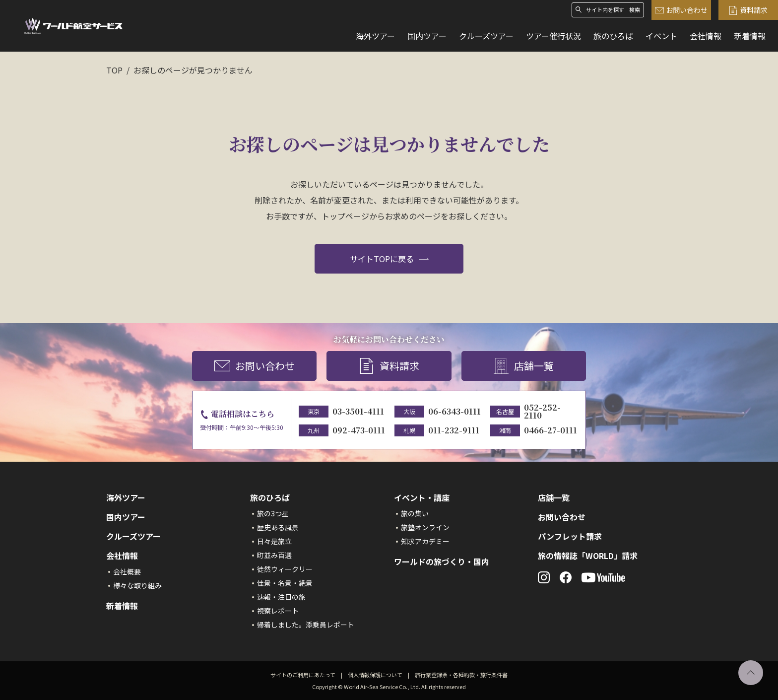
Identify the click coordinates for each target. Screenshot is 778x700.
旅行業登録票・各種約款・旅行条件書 (461, 675)
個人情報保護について (375, 675)
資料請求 (748, 10)
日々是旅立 (274, 541)
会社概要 (127, 571)
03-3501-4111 (358, 411)
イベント (661, 36)
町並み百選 (274, 555)
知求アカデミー (425, 541)
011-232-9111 (454, 430)
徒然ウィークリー (285, 569)
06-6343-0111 (454, 411)
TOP (114, 70)
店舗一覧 (523, 366)
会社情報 (706, 36)
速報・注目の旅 (281, 597)
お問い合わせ (681, 10)
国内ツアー (427, 36)
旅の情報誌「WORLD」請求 (588, 556)
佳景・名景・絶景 (285, 583)
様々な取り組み (137, 585)
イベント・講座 (422, 497)
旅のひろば (613, 36)
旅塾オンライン (425, 527)
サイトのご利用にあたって (303, 675)
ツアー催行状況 (553, 36)
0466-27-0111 (551, 430)
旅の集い (415, 513)
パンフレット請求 (570, 536)
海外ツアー (375, 36)
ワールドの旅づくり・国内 (442, 561)
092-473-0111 (359, 430)
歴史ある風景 (278, 527)
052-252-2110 (542, 411)
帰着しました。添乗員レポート (306, 625)
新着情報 (750, 36)
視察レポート (278, 611)
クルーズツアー (486, 36)
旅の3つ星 (273, 513)
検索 (635, 10)
